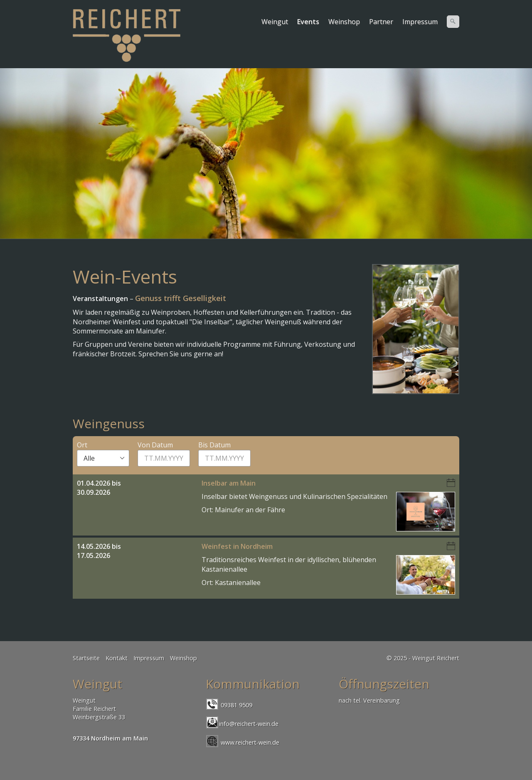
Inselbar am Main (229, 483)
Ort (82, 445)
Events (308, 22)
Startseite (86, 658)
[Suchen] (453, 22)
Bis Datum (214, 445)
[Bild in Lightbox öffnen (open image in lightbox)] (416, 329)
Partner (381, 22)
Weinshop (344, 22)
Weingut (275, 22)
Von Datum (155, 445)
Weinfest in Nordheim (237, 546)
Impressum (420, 22)
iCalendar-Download (451, 483)
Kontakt (117, 658)
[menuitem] (275, 22)
